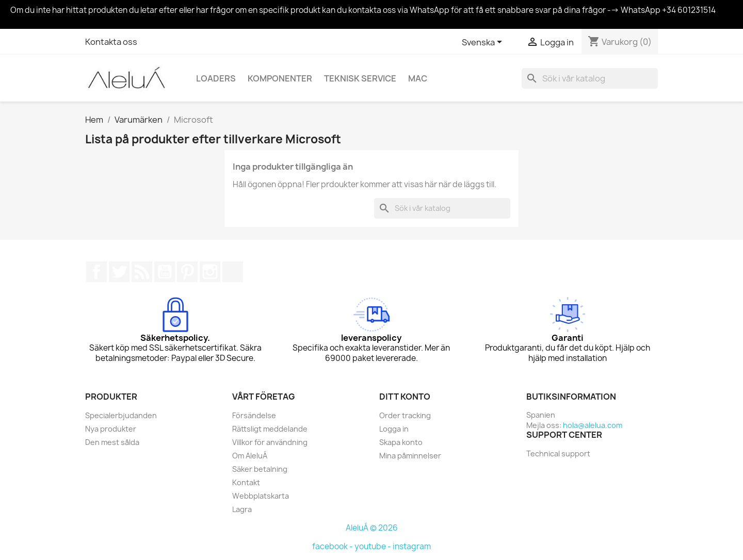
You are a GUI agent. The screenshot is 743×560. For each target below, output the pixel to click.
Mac (418, 78)
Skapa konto (401, 442)
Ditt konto (405, 397)
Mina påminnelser (410, 456)
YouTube (165, 272)
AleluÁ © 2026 (372, 528)
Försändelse (254, 415)
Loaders (216, 78)
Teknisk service (360, 78)
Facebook (96, 272)
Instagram (210, 272)
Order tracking (405, 415)
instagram (412, 546)
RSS (142, 272)
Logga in (394, 429)
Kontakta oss (111, 42)
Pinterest (187, 272)
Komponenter (280, 78)
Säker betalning (260, 469)
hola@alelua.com (593, 425)
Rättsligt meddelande (270, 429)
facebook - (333, 546)
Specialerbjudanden (121, 415)
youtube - (374, 546)
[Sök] (590, 78)
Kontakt (246, 482)
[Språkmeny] (484, 43)
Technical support (558, 454)
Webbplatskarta (261, 496)
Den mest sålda (112, 442)
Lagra (242, 509)
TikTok (233, 272)
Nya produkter (111, 429)
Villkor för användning (270, 442)
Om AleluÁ (250, 456)
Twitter (119, 272)
